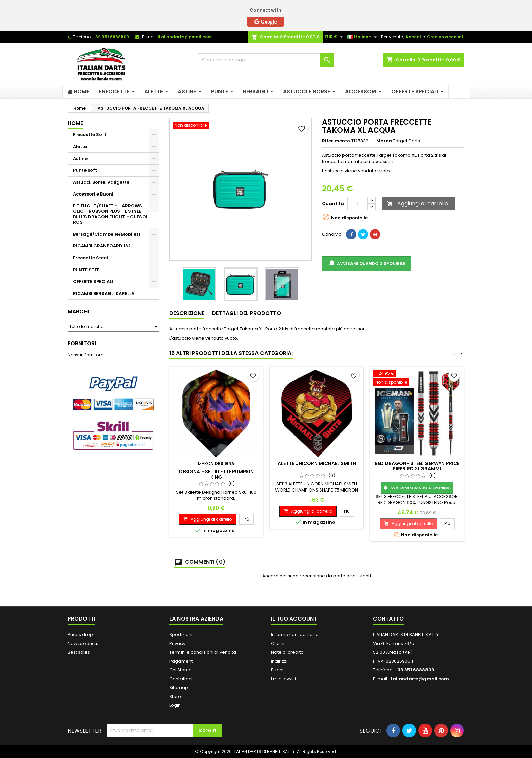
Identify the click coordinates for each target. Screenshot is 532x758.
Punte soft (85, 170)
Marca (384, 141)
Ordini (278, 643)
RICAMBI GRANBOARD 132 (102, 246)
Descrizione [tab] (187, 313)
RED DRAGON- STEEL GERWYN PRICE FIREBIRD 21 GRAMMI (417, 466)
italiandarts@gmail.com (185, 37)
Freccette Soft (90, 135)
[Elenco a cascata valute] (335, 37)
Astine (80, 158)
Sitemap (179, 688)
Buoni (277, 670)
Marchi (78, 311)
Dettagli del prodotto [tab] (246, 313)
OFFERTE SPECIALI (93, 282)
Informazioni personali (296, 635)
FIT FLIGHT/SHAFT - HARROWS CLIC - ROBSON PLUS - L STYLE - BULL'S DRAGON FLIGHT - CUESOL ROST (110, 214)
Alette (80, 146)
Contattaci (181, 679)
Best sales (79, 652)
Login (175, 705)
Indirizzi (279, 661)
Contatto (388, 619)
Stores (176, 696)
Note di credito (287, 652)
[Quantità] (358, 204)
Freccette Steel (90, 258)
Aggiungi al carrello (418, 204)
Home (75, 123)
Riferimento (336, 141)
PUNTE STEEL (87, 270)
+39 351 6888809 (111, 37)
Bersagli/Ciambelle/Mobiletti (107, 234)
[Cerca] (266, 60)
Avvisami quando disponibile (367, 264)
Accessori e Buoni (93, 194)
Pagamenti (182, 661)
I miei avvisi (283, 679)
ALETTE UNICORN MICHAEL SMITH (317, 463)
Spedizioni (181, 635)
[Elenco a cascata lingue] (363, 37)
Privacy (177, 643)
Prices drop (80, 635)
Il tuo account (294, 619)
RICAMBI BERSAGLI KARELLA (104, 293)
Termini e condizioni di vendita (203, 652)
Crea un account (445, 37)
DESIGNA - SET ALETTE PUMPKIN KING (216, 474)
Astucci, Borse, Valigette (101, 182)
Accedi (413, 37)
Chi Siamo (180, 670)
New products (83, 643)
